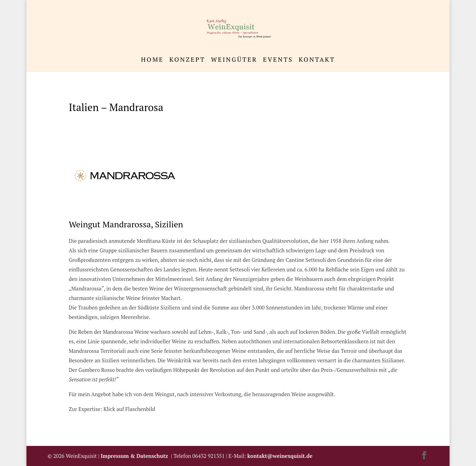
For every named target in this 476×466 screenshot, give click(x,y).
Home (152, 60)
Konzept (187, 60)
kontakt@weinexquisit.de (280, 456)
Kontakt (317, 60)
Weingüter (234, 60)
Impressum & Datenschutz (136, 456)
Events (278, 60)
